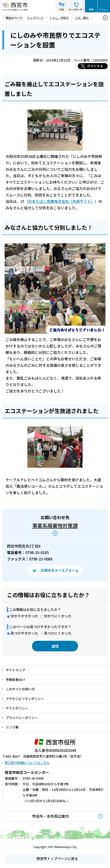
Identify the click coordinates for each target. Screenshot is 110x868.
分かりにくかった (58, 616)
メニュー (104, 9)
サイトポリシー (17, 708)
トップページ (35, 18)
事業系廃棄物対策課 (55, 525)
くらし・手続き (59, 18)
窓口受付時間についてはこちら (27, 763)
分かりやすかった (24, 616)
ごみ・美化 (82, 18)
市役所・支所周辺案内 (50, 816)
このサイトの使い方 (20, 689)
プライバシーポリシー (22, 718)
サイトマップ (15, 670)
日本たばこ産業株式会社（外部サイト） (61, 201)
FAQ (62, 9)
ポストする (95, 66)
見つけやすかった (24, 633)
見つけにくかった (58, 633)
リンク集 (12, 727)
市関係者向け (15, 680)
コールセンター (76, 9)
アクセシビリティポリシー (25, 699)
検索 (91, 9)
